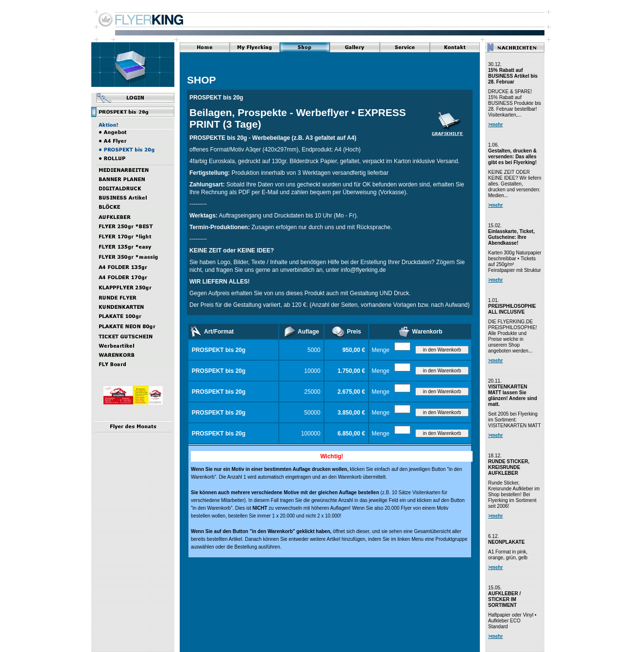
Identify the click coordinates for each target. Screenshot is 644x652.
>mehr (495, 125)
